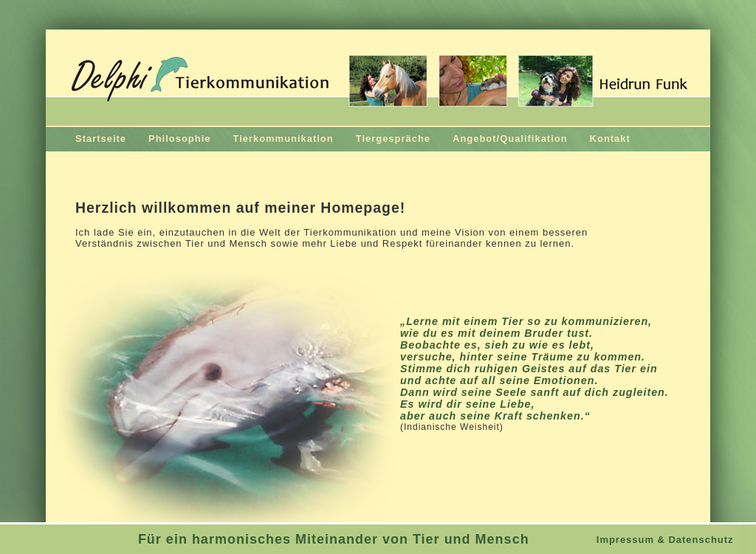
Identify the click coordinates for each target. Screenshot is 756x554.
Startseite (101, 138)
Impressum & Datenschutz (665, 540)
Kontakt (610, 138)
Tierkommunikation (283, 138)
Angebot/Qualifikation (510, 138)
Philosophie (179, 138)
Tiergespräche (393, 138)
